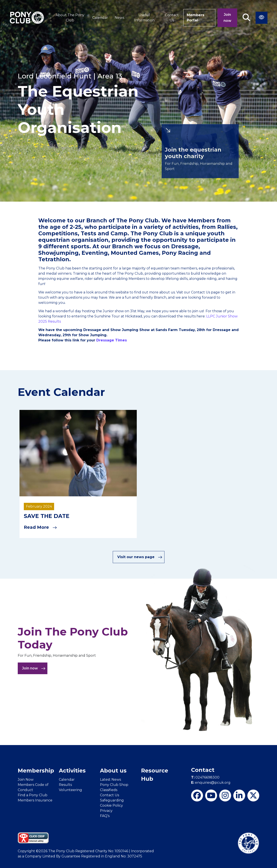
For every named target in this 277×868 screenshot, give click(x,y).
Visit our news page (140, 557)
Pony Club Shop (114, 785)
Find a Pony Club (33, 795)
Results (65, 785)
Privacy (106, 811)
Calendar (100, 18)
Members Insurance (35, 800)
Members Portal (196, 18)
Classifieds (109, 790)
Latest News (110, 780)
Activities (72, 771)
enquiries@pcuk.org (211, 783)
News (119, 18)
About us (113, 771)
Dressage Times (112, 340)
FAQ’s (105, 816)
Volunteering (70, 790)
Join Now (26, 780)
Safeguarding (112, 800)
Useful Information (144, 18)
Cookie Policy (111, 805)
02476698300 (205, 777)
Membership (36, 771)
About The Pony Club (70, 18)
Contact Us (172, 18)
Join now (227, 18)
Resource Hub (155, 775)
